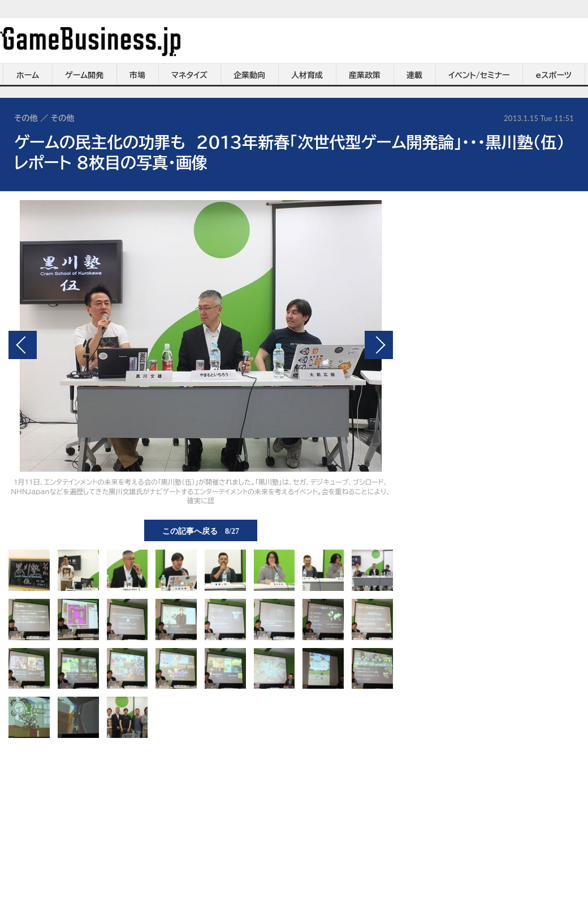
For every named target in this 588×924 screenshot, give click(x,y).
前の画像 (23, 345)
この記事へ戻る (201, 530)
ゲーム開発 (84, 75)
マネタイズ (189, 75)
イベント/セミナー (479, 75)
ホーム (28, 75)
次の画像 (379, 345)
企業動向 (249, 75)
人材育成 (307, 75)
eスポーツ (554, 75)
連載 (414, 75)
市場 (137, 75)
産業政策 (365, 75)
